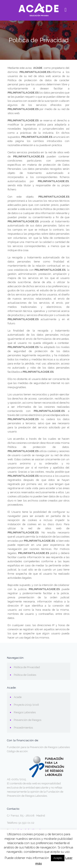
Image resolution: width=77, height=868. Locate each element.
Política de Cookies (25, 675)
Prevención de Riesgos (28, 720)
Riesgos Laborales (25, 712)
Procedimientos (23, 728)
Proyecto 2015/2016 (26, 705)
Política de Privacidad (27, 667)
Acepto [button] (58, 858)
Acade (18, 697)
